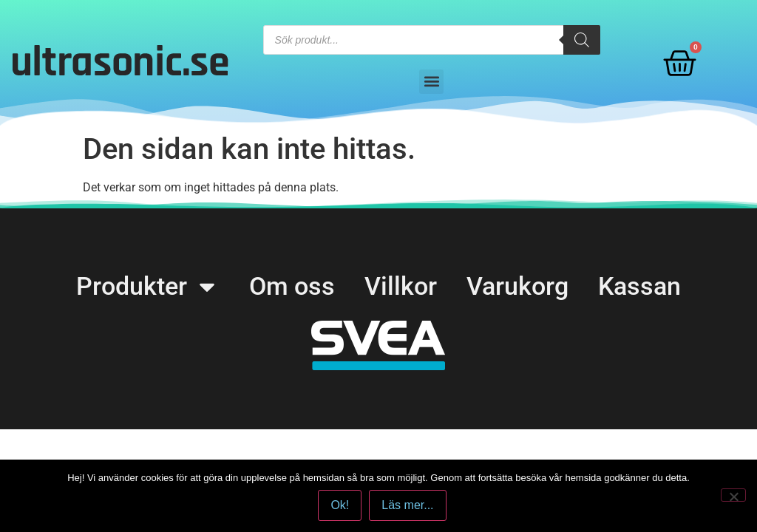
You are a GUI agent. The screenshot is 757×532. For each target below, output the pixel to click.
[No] (733, 495)
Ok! (340, 505)
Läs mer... (407, 505)
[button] (431, 82)
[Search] (582, 40)
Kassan (639, 286)
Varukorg (517, 286)
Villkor (401, 286)
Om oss (292, 286)
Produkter (148, 286)
